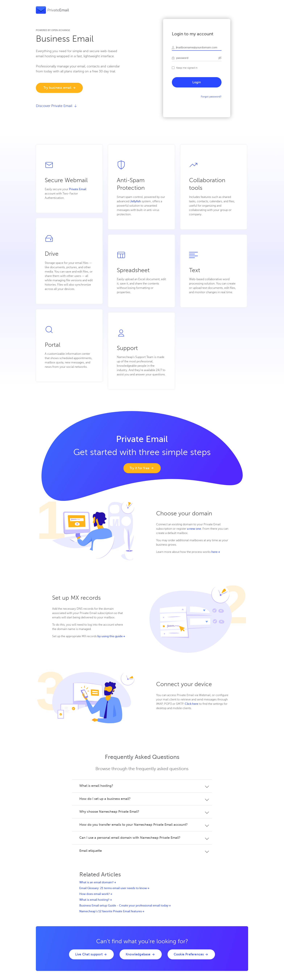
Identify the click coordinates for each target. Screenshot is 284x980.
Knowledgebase (138, 954)
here (214, 552)
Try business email (58, 88)
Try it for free (139, 468)
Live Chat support (89, 954)
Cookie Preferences (189, 954)
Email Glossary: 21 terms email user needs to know (113, 888)
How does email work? (95, 894)
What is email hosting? (94, 900)
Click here (192, 704)
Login (197, 82)
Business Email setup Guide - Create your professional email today (124, 906)
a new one (194, 529)
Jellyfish (135, 201)
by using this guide (110, 636)
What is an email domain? (96, 882)
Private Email (78, 189)
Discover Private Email (57, 106)
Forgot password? (211, 97)
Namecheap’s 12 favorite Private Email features (111, 911)
